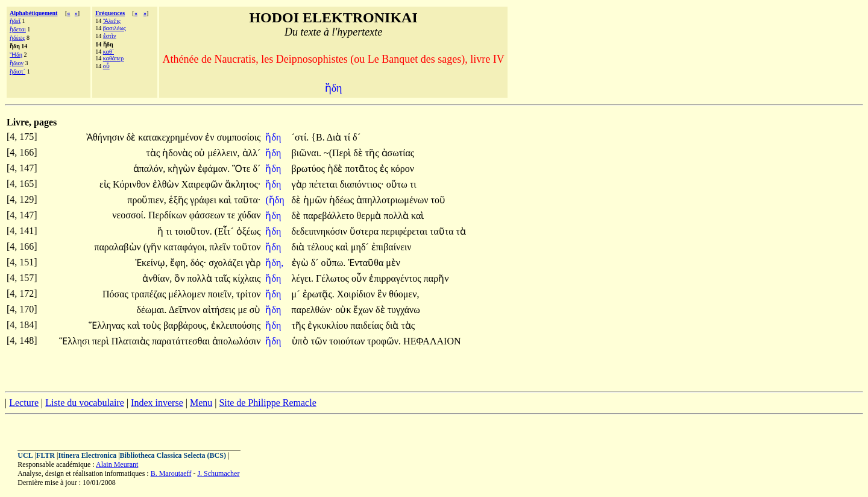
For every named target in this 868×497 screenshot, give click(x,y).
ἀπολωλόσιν (236, 341)
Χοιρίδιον (357, 294)
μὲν (393, 263)
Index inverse (157, 403)
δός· (198, 263)
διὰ (300, 247)
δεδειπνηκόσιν (321, 231)
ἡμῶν (316, 200)
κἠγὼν (182, 169)
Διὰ (335, 137)
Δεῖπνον (186, 310)
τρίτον (248, 294)
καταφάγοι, (185, 247)
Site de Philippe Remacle (267, 403)
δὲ (133, 137)
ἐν (211, 137)
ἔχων (364, 310)
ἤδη (274, 137)
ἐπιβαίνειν (392, 247)
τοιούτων (348, 341)
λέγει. (303, 278)
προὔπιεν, (146, 200)
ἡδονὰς (178, 153)
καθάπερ (113, 58)
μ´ (297, 294)
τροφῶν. (384, 341)
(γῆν (154, 247)
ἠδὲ (336, 169)
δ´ (357, 137)
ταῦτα (443, 231)
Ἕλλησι (76, 341)
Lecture (24, 403)
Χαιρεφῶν (203, 184)
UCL (25, 455)
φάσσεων (208, 215)
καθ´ (108, 52)
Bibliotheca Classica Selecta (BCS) (173, 455)
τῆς (373, 153)
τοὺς (153, 325)
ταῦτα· (247, 200)
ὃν (181, 278)
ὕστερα (365, 231)
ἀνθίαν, (157, 278)
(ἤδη (276, 200)
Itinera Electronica (87, 455)
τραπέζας (149, 294)
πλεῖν (221, 247)
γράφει (204, 200)
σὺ (255, 310)
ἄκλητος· (243, 184)
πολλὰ (397, 216)
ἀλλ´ (252, 153)
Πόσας (117, 294)
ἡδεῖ (15, 21)
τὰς (155, 153)
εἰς (106, 184)
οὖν (360, 278)
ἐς (385, 169)
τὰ (461, 231)
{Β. (318, 137)
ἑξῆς (179, 200)
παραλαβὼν (118, 247)
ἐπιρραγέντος (396, 278)
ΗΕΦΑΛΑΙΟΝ (432, 341)
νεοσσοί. (129, 215)
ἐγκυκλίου (329, 325)
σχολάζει (227, 263)
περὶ (102, 341)
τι (413, 184)
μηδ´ (361, 247)
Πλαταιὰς (132, 341)
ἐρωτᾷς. (319, 294)
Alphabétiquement (33, 13)
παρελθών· (313, 310)
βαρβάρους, (186, 325)
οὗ (106, 66)
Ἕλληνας (108, 325)
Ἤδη (16, 55)
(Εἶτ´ (225, 231)
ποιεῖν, (221, 294)
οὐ (201, 153)
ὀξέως (249, 231)
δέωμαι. (152, 310)
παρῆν (436, 278)
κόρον (402, 169)
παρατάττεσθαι (182, 341)
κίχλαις (247, 278)
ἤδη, (274, 263)
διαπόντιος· (362, 184)
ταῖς (224, 278)
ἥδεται (18, 29)
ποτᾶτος (363, 169)
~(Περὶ (338, 153)
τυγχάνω (404, 310)
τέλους (321, 247)
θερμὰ (370, 216)
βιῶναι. (307, 153)
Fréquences (110, 13)
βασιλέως (115, 28)
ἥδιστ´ (17, 71)
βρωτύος (310, 169)
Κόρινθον (133, 184)
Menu (201, 403)
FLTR (46, 455)
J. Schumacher (218, 473)
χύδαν (249, 215)
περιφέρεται (405, 231)
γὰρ (300, 184)
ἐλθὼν (167, 184)
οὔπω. (334, 263)
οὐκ (344, 310)
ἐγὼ (301, 263)
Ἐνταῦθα (367, 263)
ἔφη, (179, 263)
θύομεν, (404, 294)
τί (348, 137)
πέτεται (325, 184)
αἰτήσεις (220, 310)
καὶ (226, 200)
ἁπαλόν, (149, 169)
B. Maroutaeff (171, 473)
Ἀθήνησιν (106, 137)
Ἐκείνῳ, (151, 263)
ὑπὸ (301, 341)
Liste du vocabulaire (85, 403)
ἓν (383, 294)
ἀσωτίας (398, 153)
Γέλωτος (334, 278)
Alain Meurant (117, 464)
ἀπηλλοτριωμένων (394, 200)
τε (232, 215)
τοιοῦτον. (193, 231)
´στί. (300, 137)
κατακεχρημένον (171, 137)
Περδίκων (169, 215)
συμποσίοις (239, 137)
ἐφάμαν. (214, 169)
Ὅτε (242, 169)
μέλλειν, (223, 153)
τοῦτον (247, 247)
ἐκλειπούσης (236, 325)
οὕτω (398, 184)
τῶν (320, 341)
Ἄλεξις (112, 21)
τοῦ (438, 200)
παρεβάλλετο (330, 216)
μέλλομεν (188, 294)
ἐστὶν (110, 36)
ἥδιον (17, 63)
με (243, 310)
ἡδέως (17, 38)
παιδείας (368, 325)
